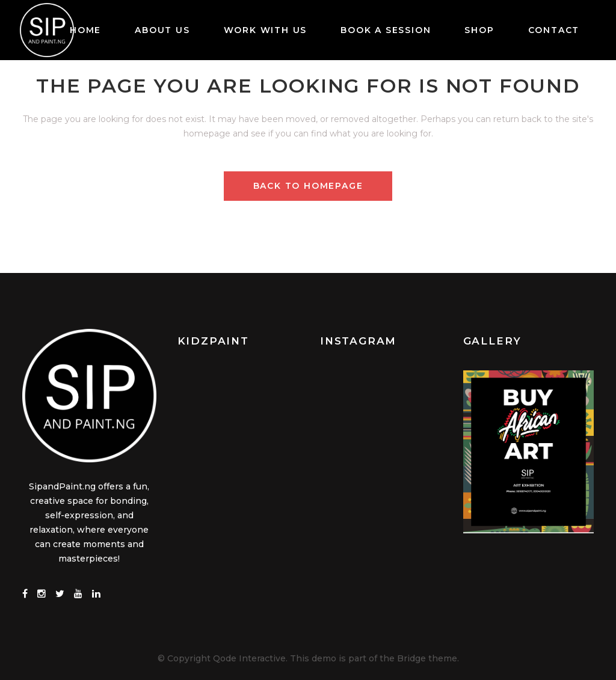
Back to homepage (308, 186)
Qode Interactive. (250, 658)
